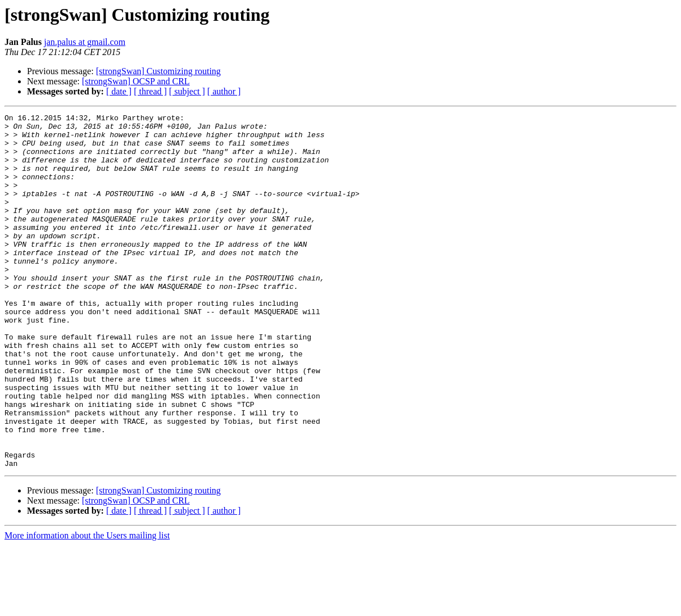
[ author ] (224, 91)
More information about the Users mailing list (87, 606)
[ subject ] (187, 91)
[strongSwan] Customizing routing (158, 71)
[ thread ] (150, 91)
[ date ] (119, 91)
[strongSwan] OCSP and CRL (136, 81)
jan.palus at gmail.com (85, 42)
